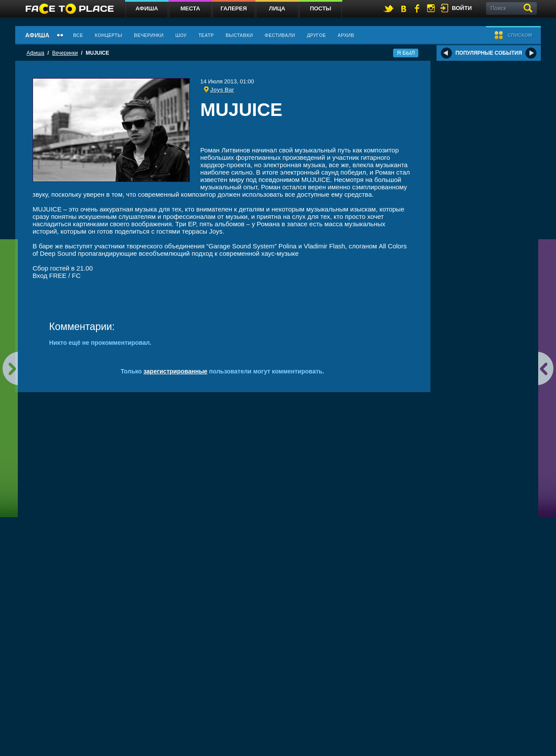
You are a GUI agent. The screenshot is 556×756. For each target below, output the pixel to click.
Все (78, 35)
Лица (277, 8)
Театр (206, 35)
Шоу (181, 35)
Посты (320, 8)
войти (462, 8)
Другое (316, 35)
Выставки (239, 35)
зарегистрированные (175, 371)
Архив (346, 35)
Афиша (147, 8)
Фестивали (280, 35)
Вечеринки (149, 35)
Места (190, 8)
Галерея (234, 8)
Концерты (108, 35)
